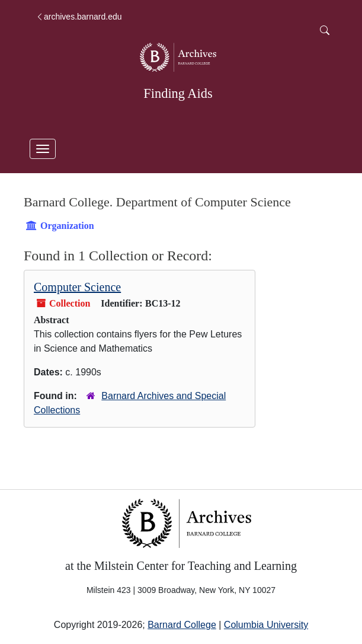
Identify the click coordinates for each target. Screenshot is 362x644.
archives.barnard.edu (79, 17)
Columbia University (266, 625)
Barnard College (182, 625)
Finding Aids (178, 93)
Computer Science (77, 287)
